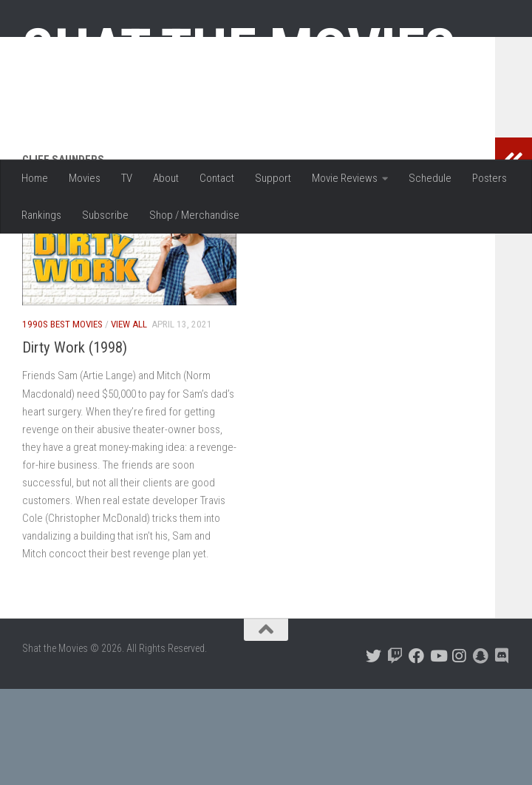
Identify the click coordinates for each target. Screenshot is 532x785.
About (166, 178)
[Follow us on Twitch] (395, 752)
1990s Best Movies (62, 420)
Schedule (430, 178)
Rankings (41, 215)
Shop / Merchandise (194, 215)
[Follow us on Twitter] (374, 752)
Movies (85, 178)
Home (35, 178)
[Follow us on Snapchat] (481, 752)
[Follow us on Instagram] (459, 752)
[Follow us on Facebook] (416, 752)
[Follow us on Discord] (502, 752)
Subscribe (105, 215)
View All (129, 420)
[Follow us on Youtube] (438, 752)
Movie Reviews (345, 178)
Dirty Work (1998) (75, 444)
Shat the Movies (239, 50)
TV (127, 178)
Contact (217, 178)
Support (273, 178)
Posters (490, 178)
